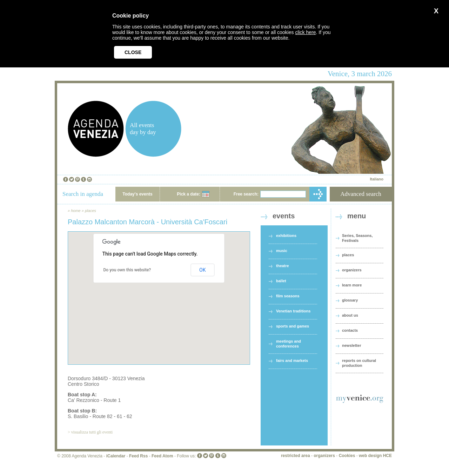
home (76, 211)
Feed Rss (138, 456)
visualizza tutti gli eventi (92, 432)
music (282, 251)
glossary (350, 300)
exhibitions (286, 236)
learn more (352, 285)
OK (202, 270)
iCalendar (116, 456)
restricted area (296, 456)
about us (350, 315)
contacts (350, 330)
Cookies (347, 456)
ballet (281, 281)
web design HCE (375, 456)
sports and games (293, 326)
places (91, 211)
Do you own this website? (127, 270)
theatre (283, 266)
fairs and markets (292, 361)
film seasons (288, 296)
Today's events (137, 194)
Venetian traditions (293, 311)
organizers (352, 270)
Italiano (377, 179)
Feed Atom (162, 456)
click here (305, 32)
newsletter (351, 345)
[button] (159, 292)
